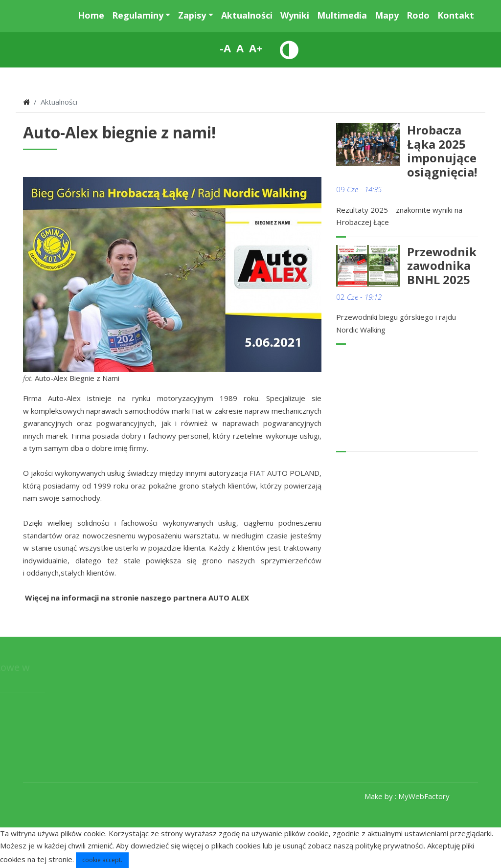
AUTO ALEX (229, 598)
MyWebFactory (424, 796)
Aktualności (247, 15)
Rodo (418, 15)
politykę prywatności (389, 846)
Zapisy (192, 15)
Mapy (387, 15)
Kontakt (456, 15)
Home (91, 15)
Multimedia (342, 15)
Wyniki (295, 15)
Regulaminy (138, 15)
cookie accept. (102, 860)
